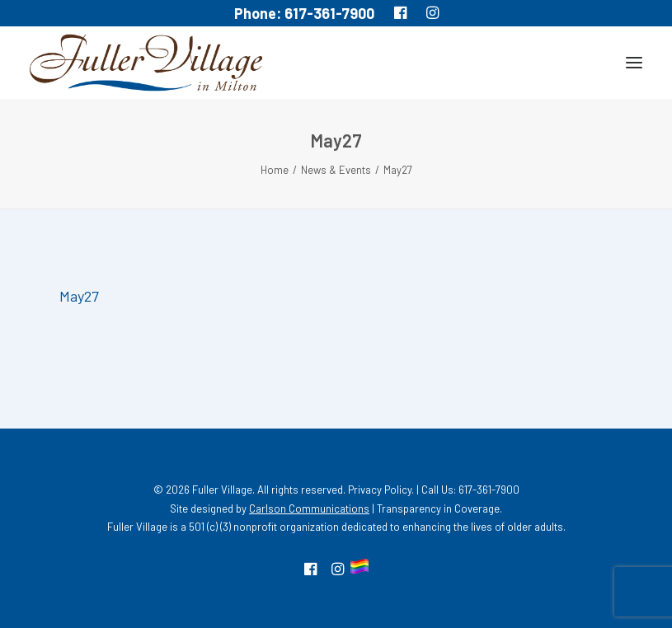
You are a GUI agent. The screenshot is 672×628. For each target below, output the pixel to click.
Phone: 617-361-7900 (304, 13)
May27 (79, 296)
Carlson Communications (309, 508)
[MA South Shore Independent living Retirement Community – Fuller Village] (146, 63)
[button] (634, 63)
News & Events (336, 170)
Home (275, 170)
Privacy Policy (380, 490)
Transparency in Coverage (438, 508)
